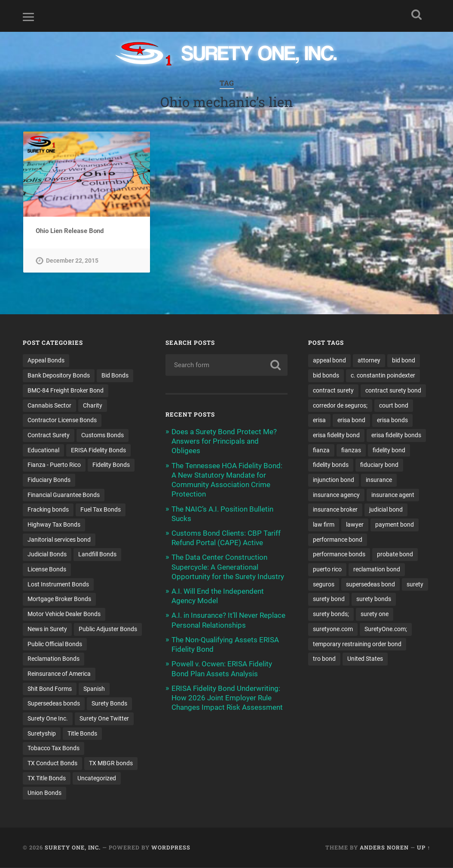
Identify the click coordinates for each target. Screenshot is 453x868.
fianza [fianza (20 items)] (321, 451)
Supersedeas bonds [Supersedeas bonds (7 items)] (54, 704)
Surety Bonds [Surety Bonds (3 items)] (109, 704)
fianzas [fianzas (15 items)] (351, 451)
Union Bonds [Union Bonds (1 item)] (44, 793)
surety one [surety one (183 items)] (375, 614)
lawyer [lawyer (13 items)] (355, 525)
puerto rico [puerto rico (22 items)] (327, 570)
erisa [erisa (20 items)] (319, 420)
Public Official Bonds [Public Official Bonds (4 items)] (55, 644)
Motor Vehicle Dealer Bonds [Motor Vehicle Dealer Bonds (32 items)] (64, 614)
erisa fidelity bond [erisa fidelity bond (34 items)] (336, 436)
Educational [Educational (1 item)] (43, 451)
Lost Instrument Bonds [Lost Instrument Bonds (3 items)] (58, 585)
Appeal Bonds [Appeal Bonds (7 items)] (46, 361)
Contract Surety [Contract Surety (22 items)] (49, 436)
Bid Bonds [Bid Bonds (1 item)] (115, 376)
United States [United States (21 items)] (365, 659)
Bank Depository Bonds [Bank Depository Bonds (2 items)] (59, 376)
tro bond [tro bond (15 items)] (324, 659)
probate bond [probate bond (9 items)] (395, 555)
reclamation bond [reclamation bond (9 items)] (377, 570)
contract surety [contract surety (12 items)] (333, 391)
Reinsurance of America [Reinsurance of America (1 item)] (59, 674)
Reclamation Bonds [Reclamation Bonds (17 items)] (54, 659)
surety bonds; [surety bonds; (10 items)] (331, 614)
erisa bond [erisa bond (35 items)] (351, 420)
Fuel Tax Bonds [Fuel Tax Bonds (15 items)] (101, 510)
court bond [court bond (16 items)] (394, 406)
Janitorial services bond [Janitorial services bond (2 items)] (59, 540)
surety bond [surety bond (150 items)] (329, 599)
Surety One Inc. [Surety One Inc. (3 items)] (48, 719)
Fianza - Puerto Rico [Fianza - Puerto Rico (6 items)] (54, 465)
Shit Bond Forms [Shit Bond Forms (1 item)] (50, 689)
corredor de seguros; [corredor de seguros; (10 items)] (340, 406)
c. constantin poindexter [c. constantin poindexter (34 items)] (383, 376)
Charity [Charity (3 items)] (93, 406)
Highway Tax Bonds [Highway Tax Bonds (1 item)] (54, 525)
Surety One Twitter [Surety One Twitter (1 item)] (104, 719)
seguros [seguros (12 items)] (324, 585)
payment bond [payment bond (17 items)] (395, 525)
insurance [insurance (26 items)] (379, 480)
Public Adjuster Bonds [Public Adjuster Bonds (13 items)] (108, 629)
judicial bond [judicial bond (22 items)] (386, 510)
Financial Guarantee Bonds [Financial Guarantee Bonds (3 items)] (64, 495)
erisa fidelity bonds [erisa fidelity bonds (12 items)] (396, 436)
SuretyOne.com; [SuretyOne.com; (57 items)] (386, 629)
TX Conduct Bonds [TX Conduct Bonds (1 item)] (52, 764)
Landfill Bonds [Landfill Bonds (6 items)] (97, 555)
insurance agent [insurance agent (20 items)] (393, 495)
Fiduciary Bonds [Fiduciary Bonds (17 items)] (49, 480)
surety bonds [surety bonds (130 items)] (374, 599)
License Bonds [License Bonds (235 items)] (47, 570)
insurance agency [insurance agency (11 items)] (336, 495)
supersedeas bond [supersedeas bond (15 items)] (370, 585)
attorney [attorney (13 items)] (369, 361)
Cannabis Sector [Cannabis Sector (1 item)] (49, 406)
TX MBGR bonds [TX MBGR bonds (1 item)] (111, 764)
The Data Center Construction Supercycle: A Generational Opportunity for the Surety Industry (228, 567)
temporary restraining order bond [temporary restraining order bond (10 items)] (357, 644)
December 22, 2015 (72, 261)
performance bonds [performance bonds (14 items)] (339, 555)
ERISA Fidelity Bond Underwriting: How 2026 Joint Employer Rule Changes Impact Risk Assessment (227, 698)
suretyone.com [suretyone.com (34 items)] (333, 629)
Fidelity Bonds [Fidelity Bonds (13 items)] (111, 465)
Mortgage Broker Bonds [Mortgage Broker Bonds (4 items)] (59, 599)
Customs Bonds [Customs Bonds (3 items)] (103, 436)
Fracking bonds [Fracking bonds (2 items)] (48, 510)
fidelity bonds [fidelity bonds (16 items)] (331, 465)
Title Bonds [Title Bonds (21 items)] (82, 734)
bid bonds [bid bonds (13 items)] (326, 376)
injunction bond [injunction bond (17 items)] (334, 480)
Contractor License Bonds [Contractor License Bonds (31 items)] (62, 420)
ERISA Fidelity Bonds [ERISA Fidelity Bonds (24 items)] (98, 451)
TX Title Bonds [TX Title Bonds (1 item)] (47, 779)
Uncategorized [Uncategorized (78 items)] (97, 779)
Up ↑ (424, 848)
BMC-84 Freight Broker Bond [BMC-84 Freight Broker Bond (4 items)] (66, 391)
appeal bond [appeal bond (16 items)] (329, 361)
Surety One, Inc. (73, 848)
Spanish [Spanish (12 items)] (94, 689)
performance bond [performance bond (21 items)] (338, 540)
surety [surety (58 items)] (415, 585)
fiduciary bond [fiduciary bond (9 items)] (379, 465)
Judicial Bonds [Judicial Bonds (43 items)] (47, 555)
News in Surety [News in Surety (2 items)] (47, 629)
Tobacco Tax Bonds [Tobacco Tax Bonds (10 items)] (54, 748)
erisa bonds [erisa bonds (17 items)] (392, 420)
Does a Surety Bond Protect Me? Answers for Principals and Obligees (224, 442)
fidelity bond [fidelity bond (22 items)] (389, 451)
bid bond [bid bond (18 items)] (404, 361)
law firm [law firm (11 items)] (324, 525)
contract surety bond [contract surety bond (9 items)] (393, 391)
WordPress (171, 848)
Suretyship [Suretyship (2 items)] (42, 734)
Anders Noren (384, 848)
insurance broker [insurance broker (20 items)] (335, 510)
